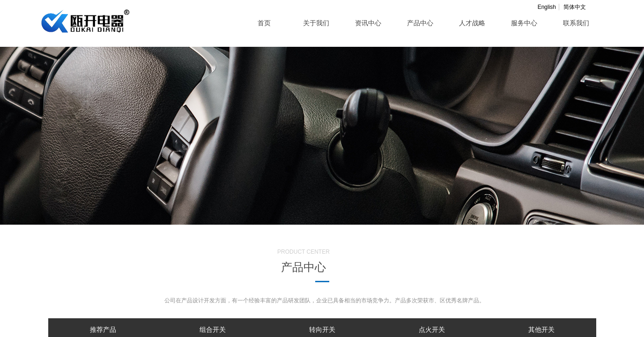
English (547, 7)
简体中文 (575, 7)
